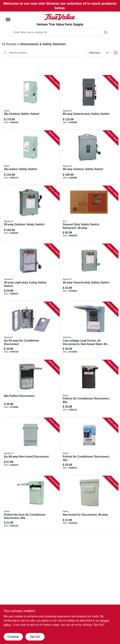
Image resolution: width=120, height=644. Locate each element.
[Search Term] (60, 32)
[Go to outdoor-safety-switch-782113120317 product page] (31, 102)
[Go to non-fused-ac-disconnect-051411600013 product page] (89, 504)
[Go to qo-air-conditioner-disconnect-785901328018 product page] (31, 330)
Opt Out (35, 637)
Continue (13, 637)
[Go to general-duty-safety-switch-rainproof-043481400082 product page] (89, 214)
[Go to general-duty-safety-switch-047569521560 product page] (89, 102)
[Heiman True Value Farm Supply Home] (60, 17)
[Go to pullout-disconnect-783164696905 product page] (31, 388)
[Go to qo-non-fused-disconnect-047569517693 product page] (31, 446)
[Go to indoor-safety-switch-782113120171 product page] (31, 158)
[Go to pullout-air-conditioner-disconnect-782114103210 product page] (89, 446)
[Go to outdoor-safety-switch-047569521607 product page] (89, 158)
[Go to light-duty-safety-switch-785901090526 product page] (31, 272)
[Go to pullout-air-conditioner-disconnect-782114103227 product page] (89, 388)
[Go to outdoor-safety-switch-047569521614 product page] (31, 214)
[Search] (106, 32)
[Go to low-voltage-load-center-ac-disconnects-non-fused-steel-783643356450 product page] (89, 330)
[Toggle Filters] (116, 53)
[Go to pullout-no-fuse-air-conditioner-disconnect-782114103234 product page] (31, 504)
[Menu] (8, 20)
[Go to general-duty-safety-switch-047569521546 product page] (89, 272)
